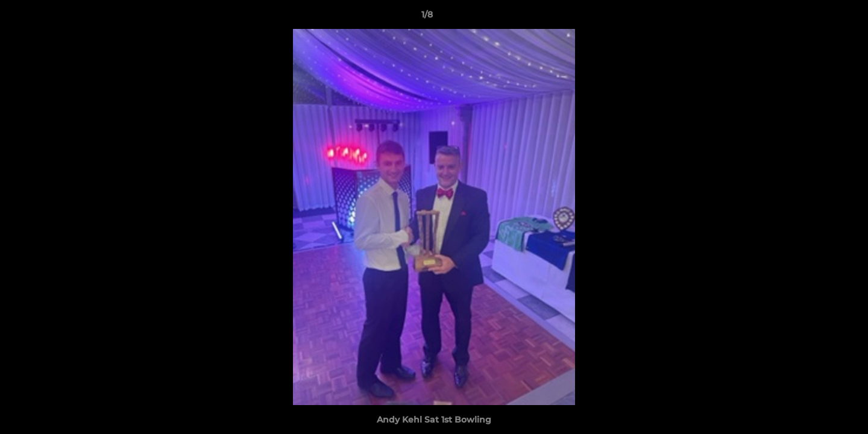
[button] (817, 17)
